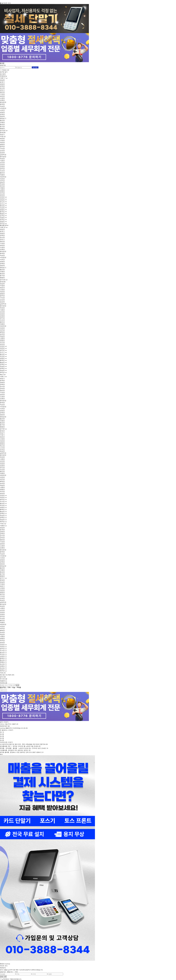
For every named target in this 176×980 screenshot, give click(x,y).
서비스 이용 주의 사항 (7, 724)
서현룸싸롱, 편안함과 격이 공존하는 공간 (13, 750)
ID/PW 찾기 (4, 72)
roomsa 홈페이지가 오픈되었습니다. (12, 728)
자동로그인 (6, 70)
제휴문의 (3, 726)
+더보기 (6, 722)
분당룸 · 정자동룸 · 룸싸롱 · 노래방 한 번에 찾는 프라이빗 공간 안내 (22, 748)
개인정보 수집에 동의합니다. (12, 979)
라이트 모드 (7, 3)
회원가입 (3, 65)
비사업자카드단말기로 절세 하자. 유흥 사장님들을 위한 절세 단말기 (22, 744)
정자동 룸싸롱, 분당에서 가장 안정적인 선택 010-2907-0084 (20, 752)
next (5, 690)
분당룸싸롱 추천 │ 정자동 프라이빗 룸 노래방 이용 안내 (18, 746)
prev (2, 690)
